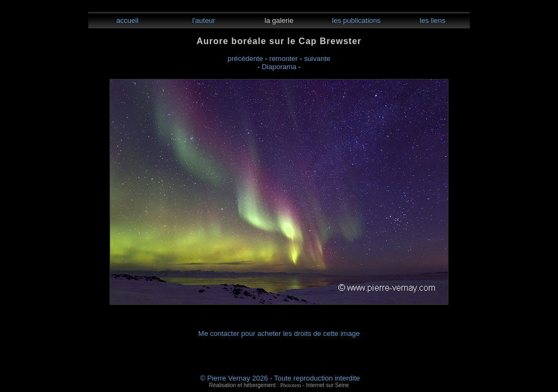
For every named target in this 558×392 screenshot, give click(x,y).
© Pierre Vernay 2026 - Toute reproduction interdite (280, 378)
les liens (432, 20)
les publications (356, 20)
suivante (317, 59)
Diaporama (279, 67)
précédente (245, 59)
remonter (283, 59)
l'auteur (203, 20)
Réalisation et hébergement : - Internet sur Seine (279, 385)
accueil (126, 20)
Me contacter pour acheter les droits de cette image (279, 333)
